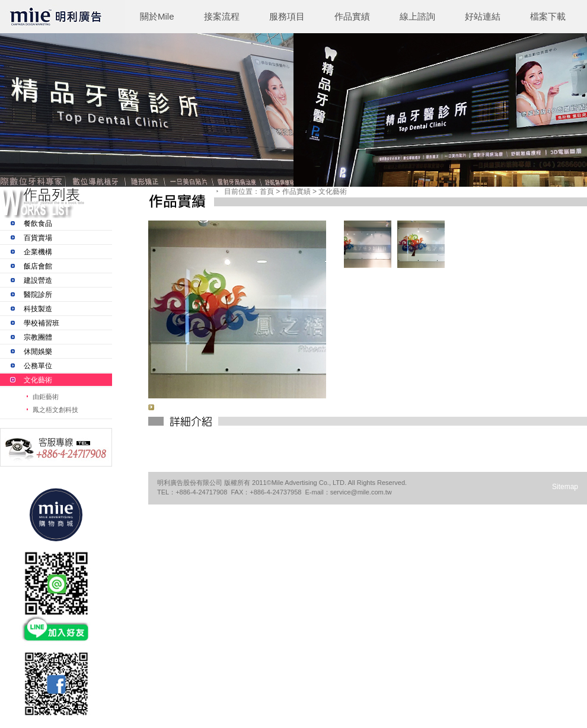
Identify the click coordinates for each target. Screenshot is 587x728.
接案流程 (222, 16)
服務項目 (287, 16)
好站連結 (483, 16)
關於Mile (157, 16)
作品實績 (352, 16)
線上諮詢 (417, 16)
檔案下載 (548, 16)
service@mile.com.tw (361, 492)
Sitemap (565, 487)
